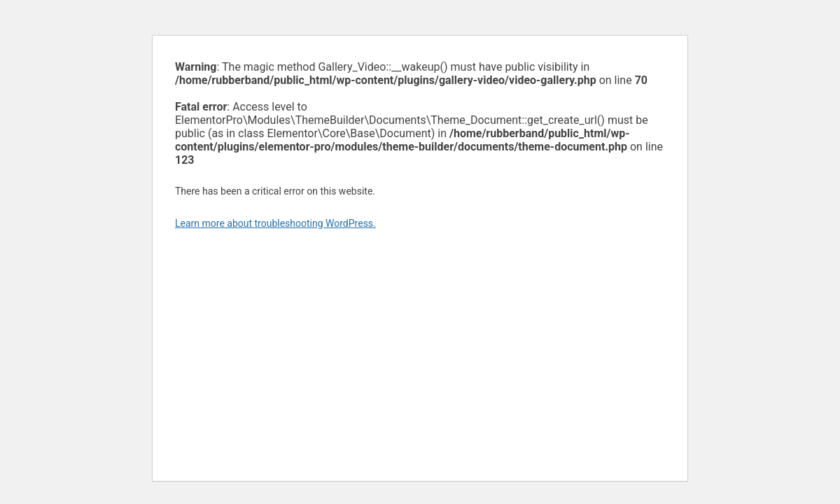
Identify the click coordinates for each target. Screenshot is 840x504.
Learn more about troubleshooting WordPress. (275, 223)
